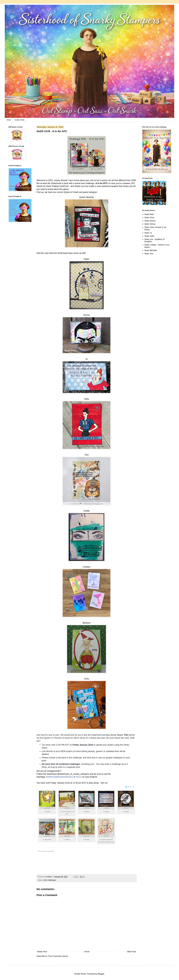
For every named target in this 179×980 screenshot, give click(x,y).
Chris (87, 679)
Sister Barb (149, 214)
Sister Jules (149, 236)
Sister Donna (150, 224)
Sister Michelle (151, 250)
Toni (86, 455)
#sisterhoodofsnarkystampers (59, 777)
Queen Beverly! (87, 197)
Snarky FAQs (19, 120)
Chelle (86, 511)
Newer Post (42, 952)
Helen (86, 259)
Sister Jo (148, 233)
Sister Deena (150, 221)
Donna (86, 315)
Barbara (87, 623)
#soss (79, 777)
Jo (86, 359)
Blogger (101, 974)
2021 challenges (50, 880)
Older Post (131, 952)
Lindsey (87, 567)
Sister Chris (149, 218)
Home (9, 120)
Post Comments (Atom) (58, 956)
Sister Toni (149, 254)
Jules (87, 399)
